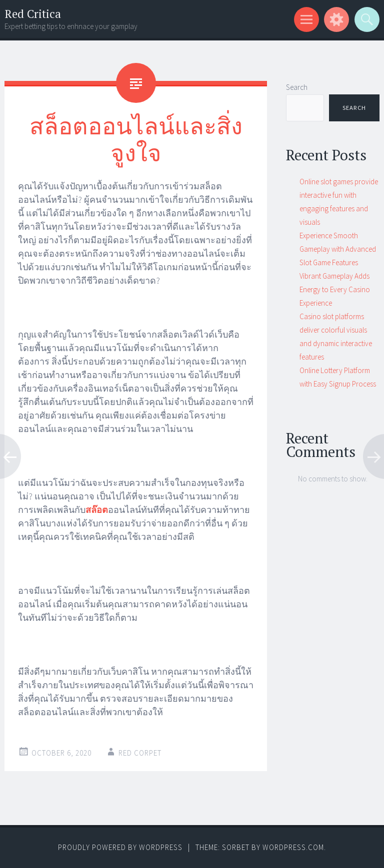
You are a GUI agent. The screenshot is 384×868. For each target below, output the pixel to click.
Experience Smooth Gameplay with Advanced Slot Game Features (338, 249)
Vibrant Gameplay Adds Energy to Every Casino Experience (335, 289)
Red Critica (33, 14)
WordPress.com (293, 847)
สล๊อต (97, 510)
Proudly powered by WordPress (120, 847)
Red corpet (140, 753)
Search (297, 87)
